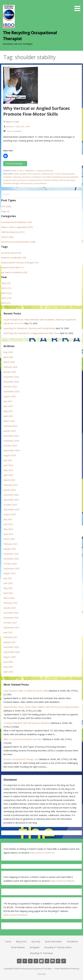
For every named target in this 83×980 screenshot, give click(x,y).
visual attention (40, 183)
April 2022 (8, 593)
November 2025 (11, 382)
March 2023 (9, 539)
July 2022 (8, 578)
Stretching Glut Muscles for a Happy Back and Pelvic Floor (31, 333)
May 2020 (8, 667)
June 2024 (8, 465)
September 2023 (12, 509)
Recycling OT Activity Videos (58, 947)
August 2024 (10, 455)
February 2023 (10, 544)
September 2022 (12, 569)
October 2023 (10, 505)
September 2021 (12, 628)
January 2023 (10, 549)
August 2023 (10, 514)
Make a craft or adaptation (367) (17, 227)
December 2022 (11, 554)
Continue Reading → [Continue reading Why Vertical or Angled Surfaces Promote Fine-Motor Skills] (15, 164)
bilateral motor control (51, 174)
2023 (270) (6, 298)
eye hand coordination (32, 177)
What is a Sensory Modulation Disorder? (23, 739)
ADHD (16, 174)
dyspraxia (17, 177)
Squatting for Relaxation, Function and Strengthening (29, 328)
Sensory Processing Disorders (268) (18, 242)
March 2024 (9, 480)
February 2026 (10, 367)
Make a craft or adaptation (23, 171)
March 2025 (9, 421)
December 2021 (11, 613)
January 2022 (10, 608)
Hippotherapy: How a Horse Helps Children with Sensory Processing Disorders (41, 707)
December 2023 (11, 495)
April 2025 (8, 416)
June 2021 (8, 632)
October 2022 (10, 564)
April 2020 (8, 672)
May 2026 (8, 352)
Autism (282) (7, 237)
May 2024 (8, 470)
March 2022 (9, 598)
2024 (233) (6, 293)
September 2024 (12, 450)
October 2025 (10, 387)
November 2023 (11, 500)
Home (8, 942)
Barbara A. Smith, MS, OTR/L (18, 127)
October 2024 (10, 446)
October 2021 (10, 623)
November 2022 (11, 559)
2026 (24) (6, 283)
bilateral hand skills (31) (12, 267)
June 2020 (8, 662)
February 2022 (10, 603)
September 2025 (12, 391)
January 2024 (10, 490)
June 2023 (8, 524)
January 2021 (10, 642)
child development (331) (13, 232)
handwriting (57, 177)
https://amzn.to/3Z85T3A (42, 853)
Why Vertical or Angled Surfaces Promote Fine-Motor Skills (36, 111)
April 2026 (8, 357)
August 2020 (10, 657)
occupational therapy (44, 171)
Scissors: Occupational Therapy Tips (21, 759)
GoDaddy (41, 974)
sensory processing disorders (30, 180)
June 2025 (8, 406)
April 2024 (8, 475)
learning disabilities (70, 177)
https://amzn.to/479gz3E (62, 881)
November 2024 (11, 441)
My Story (36, 942)
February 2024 (10, 485)
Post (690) (6, 206)
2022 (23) (6, 303)
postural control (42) (11, 253)
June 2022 (8, 583)
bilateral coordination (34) (14, 258)
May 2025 (8, 411)
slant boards (64, 180)
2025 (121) (6, 288)
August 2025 (10, 396)
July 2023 (8, 519)
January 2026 (10, 372)
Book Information (53, 942)
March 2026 (9, 362)
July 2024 (8, 460)
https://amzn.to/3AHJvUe (16, 915)
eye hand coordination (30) (14, 272)
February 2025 (10, 426)
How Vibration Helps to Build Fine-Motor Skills (26, 691)
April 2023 (8, 534)
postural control (10, 180)
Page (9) (5, 211)
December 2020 (11, 647)
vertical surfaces (26, 183)
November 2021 (11, 618)
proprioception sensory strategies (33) (20, 262)
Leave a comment (14, 131)
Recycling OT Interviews (41, 953)
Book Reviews (18, 947)
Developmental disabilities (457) (17, 222)
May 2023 (8, 529)
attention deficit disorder (30, 174)
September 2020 (12, 652)
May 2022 (8, 588)
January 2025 (10, 431)
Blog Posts (21, 942)
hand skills (46, 177)
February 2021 (10, 637)
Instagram (35, 947)
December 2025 (11, 377)
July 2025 (8, 401)
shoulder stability (51, 180)
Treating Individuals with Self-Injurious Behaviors (27, 723)
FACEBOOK (72, 942)
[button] (78, 6)
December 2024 (11, 436)
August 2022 (10, 573)
